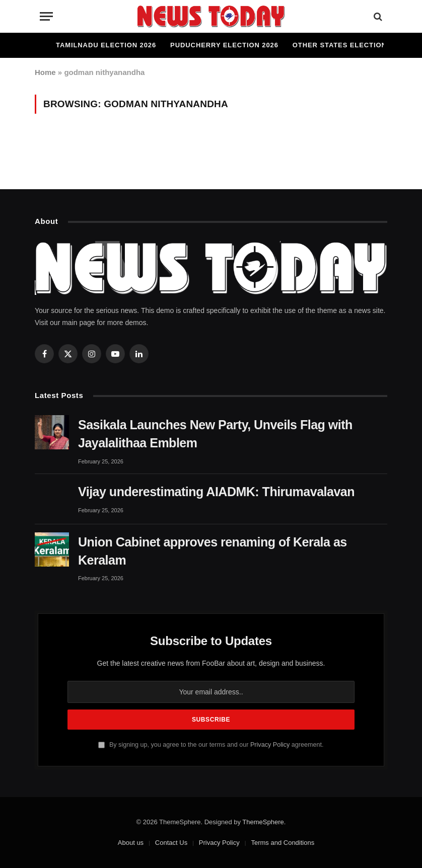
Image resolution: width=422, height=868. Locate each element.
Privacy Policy (270, 745)
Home (45, 72)
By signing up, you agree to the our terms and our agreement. (211, 745)
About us (131, 843)
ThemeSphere (263, 822)
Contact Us (171, 843)
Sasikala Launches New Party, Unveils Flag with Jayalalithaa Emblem (215, 434)
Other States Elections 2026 (351, 45)
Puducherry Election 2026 (224, 45)
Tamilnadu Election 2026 (106, 45)
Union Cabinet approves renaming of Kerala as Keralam (213, 551)
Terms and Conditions (283, 843)
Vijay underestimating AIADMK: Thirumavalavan (216, 492)
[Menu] (46, 16)
